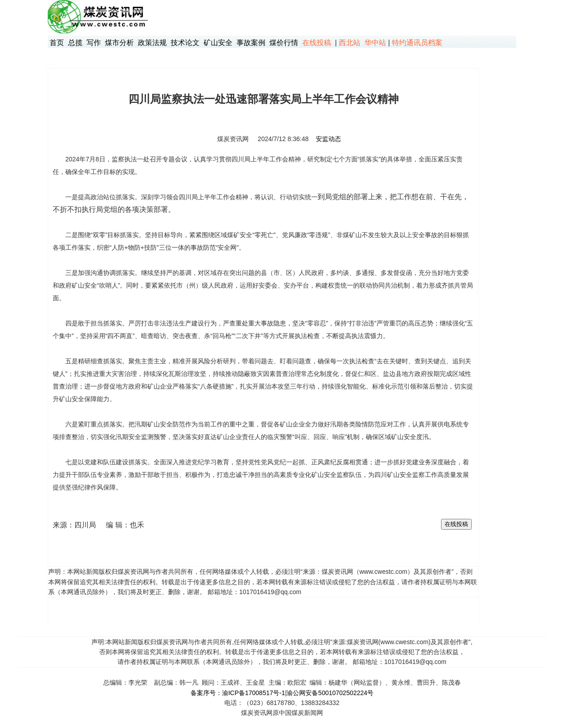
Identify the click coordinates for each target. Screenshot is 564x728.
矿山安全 (218, 43)
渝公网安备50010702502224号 (330, 693)
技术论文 (185, 43)
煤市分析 (119, 43)
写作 (94, 43)
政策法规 (152, 43)
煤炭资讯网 (233, 139)
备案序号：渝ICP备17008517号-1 (238, 693)
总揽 (75, 43)
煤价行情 (284, 43)
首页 (57, 43)
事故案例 (251, 43)
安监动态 (328, 139)
